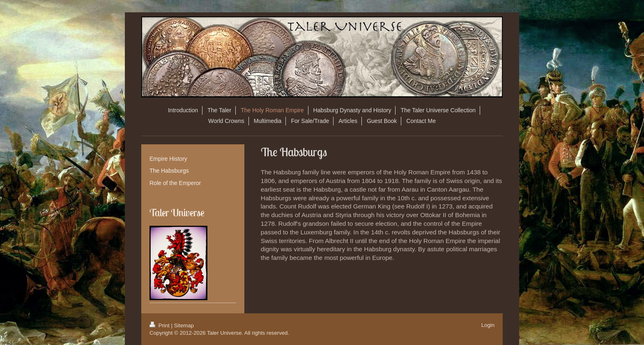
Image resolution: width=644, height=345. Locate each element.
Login (488, 325)
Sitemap (184, 325)
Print (160, 325)
